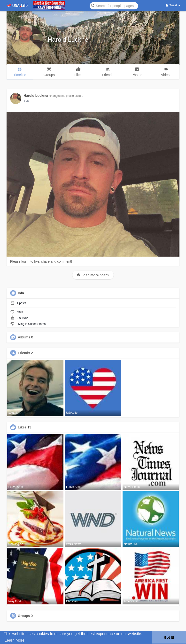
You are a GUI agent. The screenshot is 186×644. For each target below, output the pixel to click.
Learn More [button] (15, 640)
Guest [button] (173, 5)
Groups (24, 616)
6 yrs (27, 101)
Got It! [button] (169, 637)
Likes (22, 427)
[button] (114, 5)
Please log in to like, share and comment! (41, 261)
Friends (24, 353)
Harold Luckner (69, 40)
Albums (24, 337)
